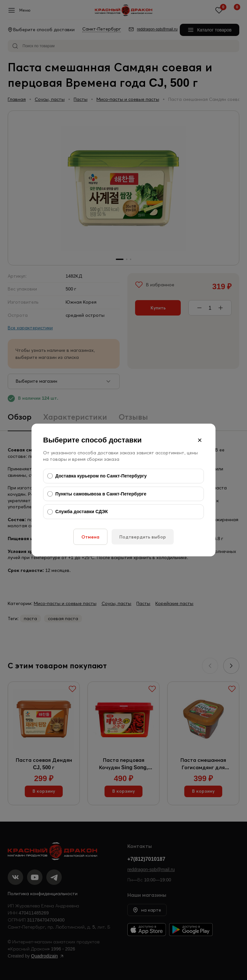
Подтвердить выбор (143, 537)
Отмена (90, 537)
